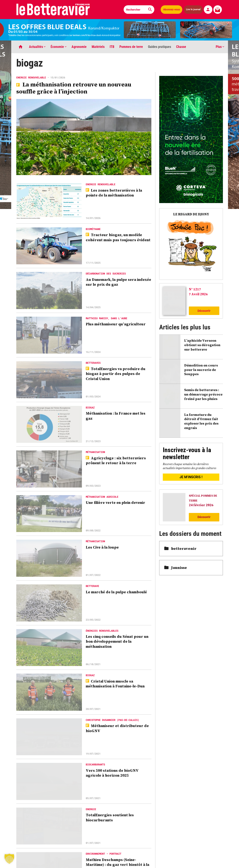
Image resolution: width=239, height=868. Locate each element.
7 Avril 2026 (198, 294)
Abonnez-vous (172, 10)
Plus (220, 47)
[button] (9, 859)
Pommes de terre (131, 47)
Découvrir (204, 311)
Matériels (98, 47)
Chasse (181, 47)
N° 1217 (195, 289)
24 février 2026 (201, 505)
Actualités (37, 47)
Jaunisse (176, 568)
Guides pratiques (160, 47)
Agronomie (79, 47)
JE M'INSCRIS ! (191, 477)
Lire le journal (193, 9)
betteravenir (180, 548)
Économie (59, 47)
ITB (112, 47)
